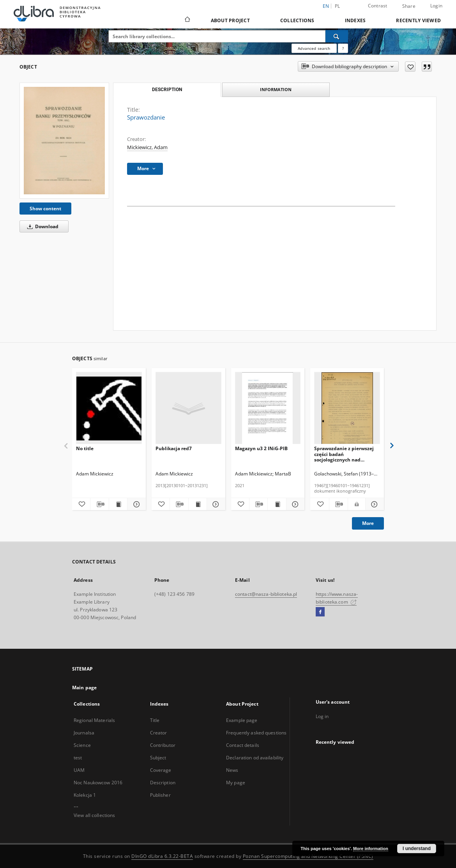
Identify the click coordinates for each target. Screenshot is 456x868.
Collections (297, 20)
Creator (159, 733)
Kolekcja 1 (85, 795)
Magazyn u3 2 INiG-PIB (261, 448)
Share (409, 6)
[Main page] (187, 20)
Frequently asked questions (256, 733)
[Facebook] (320, 612)
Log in (322, 716)
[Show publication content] (118, 504)
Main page (84, 688)
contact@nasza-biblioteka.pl (266, 594)
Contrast (378, 6)
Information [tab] (276, 89)
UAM (79, 770)
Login (436, 6)
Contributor (163, 745)
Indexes (355, 20)
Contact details (243, 745)
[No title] (109, 408)
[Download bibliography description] (99, 504)
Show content (45, 209)
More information (371, 849)
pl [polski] (338, 6)
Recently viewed (418, 20)
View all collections (94, 815)
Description (163, 783)
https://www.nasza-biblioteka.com (337, 598)
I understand (417, 849)
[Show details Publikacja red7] (215, 504)
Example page (242, 720)
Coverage (161, 770)
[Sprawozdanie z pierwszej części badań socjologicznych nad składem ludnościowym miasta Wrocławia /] (347, 408)
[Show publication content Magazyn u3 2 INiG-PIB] (277, 504)
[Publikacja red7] (188, 408)
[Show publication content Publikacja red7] (198, 504)
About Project (230, 20)
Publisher (160, 795)
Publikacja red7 (174, 448)
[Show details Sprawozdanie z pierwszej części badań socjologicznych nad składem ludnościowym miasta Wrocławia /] (374, 504)
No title (85, 448)
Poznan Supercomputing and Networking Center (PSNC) (308, 856)
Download (42, 226)
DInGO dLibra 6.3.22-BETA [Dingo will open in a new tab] (162, 856)
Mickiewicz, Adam (147, 147)
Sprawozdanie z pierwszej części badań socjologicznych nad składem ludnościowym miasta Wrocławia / (344, 454)
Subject (158, 758)
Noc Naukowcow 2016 (98, 783)
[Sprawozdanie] (64, 140)
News (232, 770)
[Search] (337, 36)
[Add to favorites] (410, 67)
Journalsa (84, 733)
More (368, 523)
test (78, 758)
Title (155, 720)
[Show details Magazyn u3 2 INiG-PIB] (294, 504)
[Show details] (135, 504)
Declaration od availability (255, 758)
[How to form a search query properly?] (343, 48)
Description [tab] (167, 90)
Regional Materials (94, 720)
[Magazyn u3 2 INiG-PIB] (268, 408)
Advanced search (314, 48)
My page (236, 783)
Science (82, 745)
